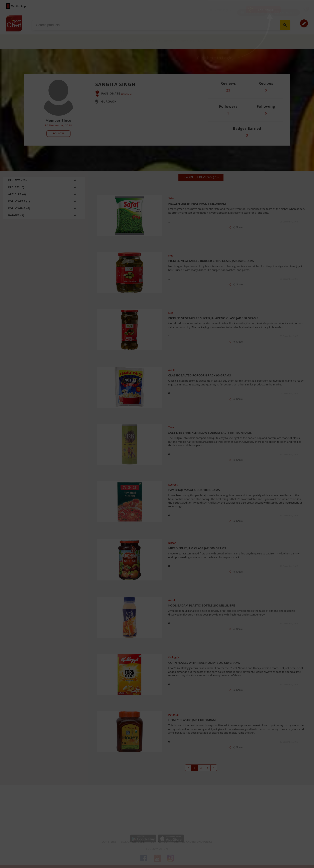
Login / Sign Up (265, 10)
